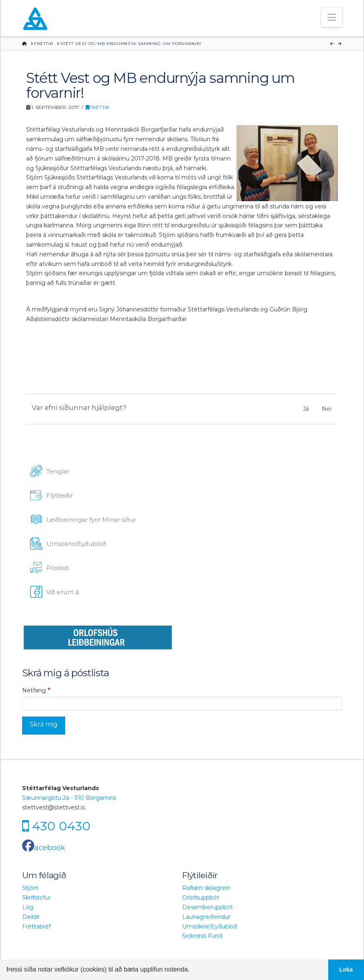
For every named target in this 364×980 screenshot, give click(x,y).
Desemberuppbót (208, 907)
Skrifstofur (36, 898)
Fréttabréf (36, 926)
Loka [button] (346, 970)
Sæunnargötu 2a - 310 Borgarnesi (69, 798)
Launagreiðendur (206, 917)
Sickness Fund (202, 936)
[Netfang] (182, 704)
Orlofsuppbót (201, 898)
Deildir (31, 917)
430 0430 (61, 826)
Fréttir (98, 107)
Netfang (36, 690)
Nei (327, 409)
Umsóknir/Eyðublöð (210, 926)
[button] (332, 17)
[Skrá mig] (44, 726)
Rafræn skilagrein (206, 888)
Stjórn (30, 888)
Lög (28, 907)
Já (306, 409)
